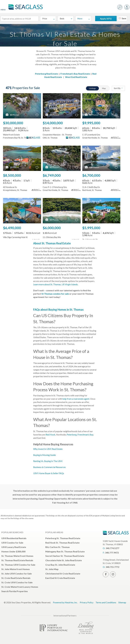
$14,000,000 (53, 123)
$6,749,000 (52, 175)
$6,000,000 (52, 228)
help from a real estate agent (76, 399)
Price (49, 19)
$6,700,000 (91, 175)
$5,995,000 (91, 228)
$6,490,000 (12, 228)
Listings (92, 88)
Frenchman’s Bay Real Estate (75, 74)
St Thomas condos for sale (55, 294)
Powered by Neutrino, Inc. (65, 602)
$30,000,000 (13, 123)
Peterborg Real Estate (47, 74)
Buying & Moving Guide (44, 455)
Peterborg (72, 435)
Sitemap (122, 602)
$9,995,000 (91, 123)
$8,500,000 (12, 175)
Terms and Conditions (106, 602)
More (84, 19)
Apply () (106, 19)
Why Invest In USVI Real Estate (48, 449)
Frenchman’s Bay (85, 435)
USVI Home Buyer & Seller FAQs (49, 473)
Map (104, 88)
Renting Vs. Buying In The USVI (48, 461)
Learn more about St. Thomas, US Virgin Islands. (56, 284)
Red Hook (50, 435)
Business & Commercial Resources (49, 467)
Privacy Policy (87, 602)
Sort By (118, 88)
